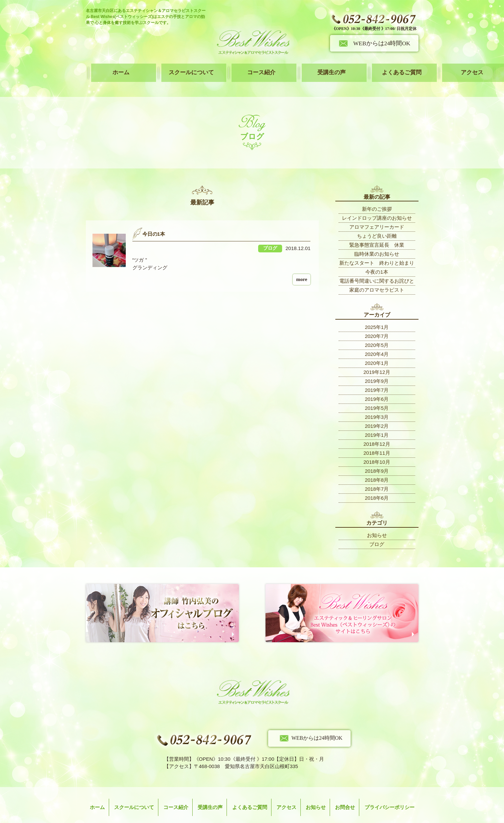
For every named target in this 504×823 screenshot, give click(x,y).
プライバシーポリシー (390, 791)
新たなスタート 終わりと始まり (377, 252)
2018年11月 (377, 442)
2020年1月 (377, 352)
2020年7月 (377, 325)
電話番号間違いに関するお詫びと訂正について (377, 271)
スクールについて (171, 68)
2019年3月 (377, 406)
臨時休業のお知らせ (377, 243)
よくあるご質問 (337, 68)
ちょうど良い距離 (377, 225)
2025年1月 (377, 316)
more (302, 269)
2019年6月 (377, 388)
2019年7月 (377, 379)
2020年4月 (377, 343)
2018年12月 (377, 433)
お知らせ (377, 524)
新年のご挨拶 (377, 198)
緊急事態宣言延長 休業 (377, 234)
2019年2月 (377, 415)
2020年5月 (377, 334)
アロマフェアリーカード (377, 216)
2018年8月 (377, 469)
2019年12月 (377, 361)
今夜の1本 (377, 261)
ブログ (377, 533)
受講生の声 (282, 68)
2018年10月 (377, 451)
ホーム (116, 68)
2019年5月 (377, 397)
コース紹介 (227, 68)
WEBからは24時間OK (382, 43)
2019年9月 (377, 370)
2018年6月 (377, 487)
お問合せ (345, 791)
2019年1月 (377, 424)
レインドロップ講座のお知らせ (377, 207)
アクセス (392, 68)
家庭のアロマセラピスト (377, 279)
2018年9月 (377, 460)
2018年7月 (377, 478)
